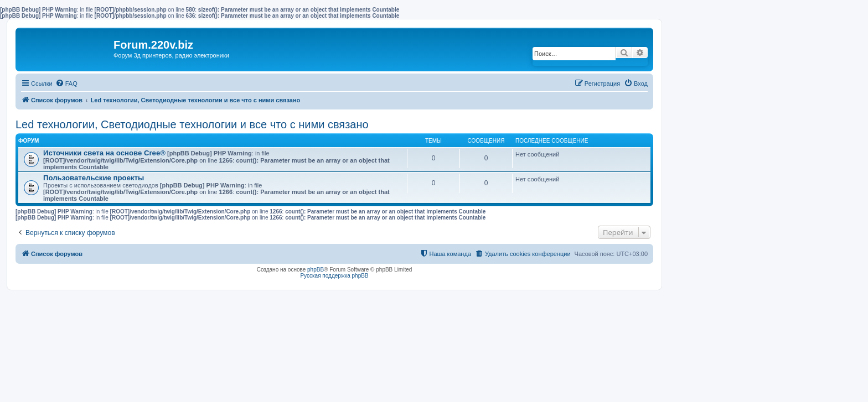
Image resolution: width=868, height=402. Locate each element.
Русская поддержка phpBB (334, 276)
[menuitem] (66, 83)
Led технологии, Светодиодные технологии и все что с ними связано (192, 124)
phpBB (316, 270)
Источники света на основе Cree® (104, 153)
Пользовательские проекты (94, 178)
